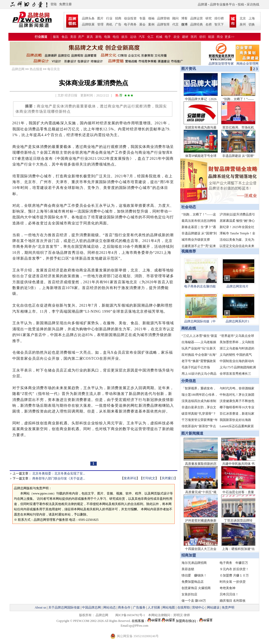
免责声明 (228, 607)
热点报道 (36, 69)
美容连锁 (188, 569)
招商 (118, 18)
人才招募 (154, 607)
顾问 (175, 18)
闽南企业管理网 (247, 62)
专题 (142, 18)
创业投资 (130, 18)
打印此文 (149, 478)
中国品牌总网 (91, 607)
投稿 (241, 4)
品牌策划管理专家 (221, 62)
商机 (109, 24)
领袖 (151, 18)
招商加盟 (189, 555)
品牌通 (203, 4)
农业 (177, 37)
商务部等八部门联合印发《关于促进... (59, 478)
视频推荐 (189, 251)
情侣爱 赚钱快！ (194, 575)
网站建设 (213, 607)
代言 (175, 24)
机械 (159, 37)
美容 (73, 37)
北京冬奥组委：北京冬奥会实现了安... (59, 473)
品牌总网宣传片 (237, 286)
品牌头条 (88, 18)
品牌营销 (163, 18)
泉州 (243, 24)
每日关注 (54, 69)
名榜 (209, 24)
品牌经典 (196, 24)
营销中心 (198, 607)
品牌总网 (18, 69)
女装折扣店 (189, 594)
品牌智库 (163, 24)
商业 (220, 37)
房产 (81, 37)
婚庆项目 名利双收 (233, 601)
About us (40, 607)
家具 (90, 37)
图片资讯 (188, 69)
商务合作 (124, 607)
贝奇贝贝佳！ (229, 594)
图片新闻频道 (192, 433)
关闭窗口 (168, 478)
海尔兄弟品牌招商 (194, 563)
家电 (99, 37)
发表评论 (130, 478)
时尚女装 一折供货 (233, 582)
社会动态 (189, 207)
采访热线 (253, 4)
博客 (184, 18)
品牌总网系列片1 (237, 321)
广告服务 (139, 607)
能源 (211, 37)
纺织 (203, 37)
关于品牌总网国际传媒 (64, 607)
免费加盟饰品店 (193, 582)
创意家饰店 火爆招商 (196, 588)
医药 (194, 37)
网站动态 (110, 607)
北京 (243, 18)
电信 (116, 37)
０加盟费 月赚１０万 (234, 575)
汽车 (142, 37)
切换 (252, 24)
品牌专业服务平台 (223, 4)
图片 (100, 18)
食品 (65, 37)
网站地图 (169, 607)
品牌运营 (196, 18)
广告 (118, 24)
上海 (252, 18)
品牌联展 (88, 24)
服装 (56, 37)
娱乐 (125, 37)
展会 (142, 24)
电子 (168, 37)
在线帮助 (184, 607)
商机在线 (189, 328)
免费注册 (65, 4)
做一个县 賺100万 (194, 601)
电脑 (107, 37)
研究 (209, 18)
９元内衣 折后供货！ (234, 569)
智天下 (219, 24)
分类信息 (189, 381)
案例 (151, 24)
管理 (100, 24)
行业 (109, 18)
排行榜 (219, 18)
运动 (133, 37)
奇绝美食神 (227, 588)
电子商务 (130, 24)
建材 (185, 37)
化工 (151, 37)
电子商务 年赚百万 (234, 563)
